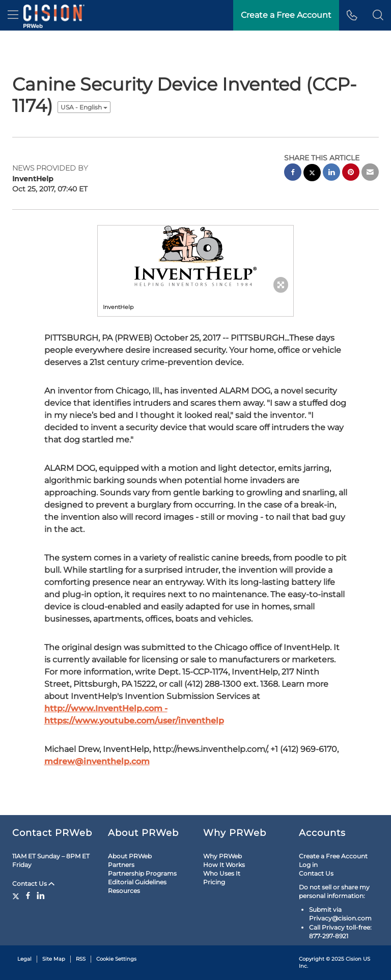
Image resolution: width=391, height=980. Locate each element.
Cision (354, 959)
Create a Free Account (333, 856)
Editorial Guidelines (137, 882)
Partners (121, 865)
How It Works (224, 865)
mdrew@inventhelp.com (97, 761)
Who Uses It (222, 873)
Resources (124, 891)
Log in (308, 865)
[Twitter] (17, 895)
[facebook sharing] (293, 173)
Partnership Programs (142, 873)
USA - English (84, 107)
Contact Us (33, 884)
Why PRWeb (222, 856)
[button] (378, 15)
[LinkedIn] (41, 895)
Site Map (54, 959)
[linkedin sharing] (331, 173)
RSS (81, 959)
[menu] (13, 15)
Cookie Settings (116, 959)
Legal (24, 959)
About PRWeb (130, 856)
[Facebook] (28, 895)
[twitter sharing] (312, 174)
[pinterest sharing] (351, 173)
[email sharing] (370, 173)
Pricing (214, 882)
